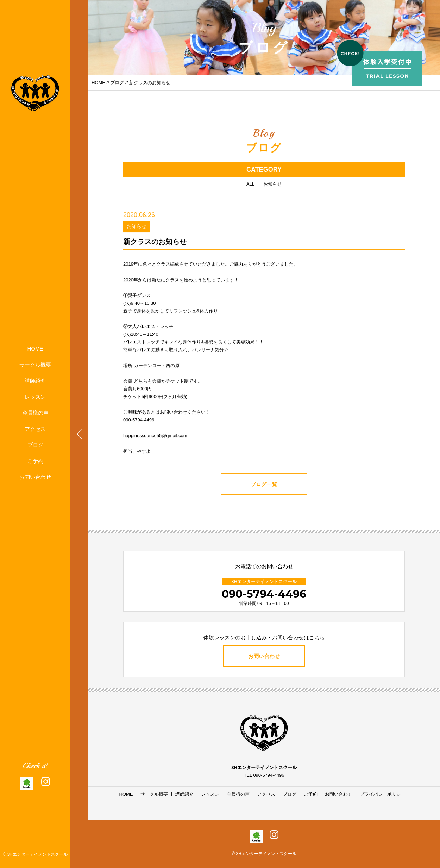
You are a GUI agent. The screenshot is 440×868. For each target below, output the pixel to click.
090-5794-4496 (264, 594)
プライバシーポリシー (383, 794)
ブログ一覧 (264, 485)
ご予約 (35, 461)
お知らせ (272, 185)
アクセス (35, 429)
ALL (250, 185)
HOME (35, 349)
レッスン (35, 397)
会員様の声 (35, 413)
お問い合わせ (35, 477)
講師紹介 (35, 381)
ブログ (35, 445)
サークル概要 (35, 365)
